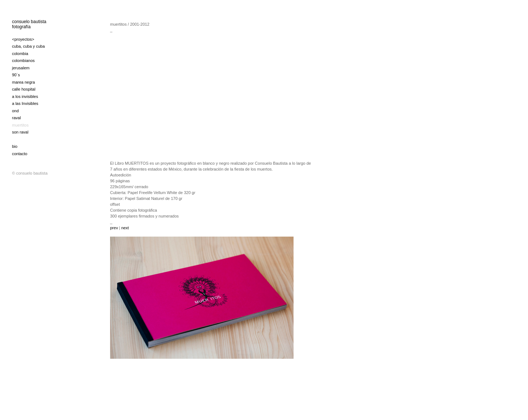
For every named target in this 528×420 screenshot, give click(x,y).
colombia (20, 54)
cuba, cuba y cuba (28, 46)
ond (15, 111)
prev (114, 228)
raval (17, 118)
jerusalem (21, 68)
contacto (20, 154)
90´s (16, 75)
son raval (20, 132)
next (124, 228)
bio (15, 146)
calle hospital (24, 89)
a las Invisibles (25, 103)
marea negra (23, 82)
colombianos (23, 61)
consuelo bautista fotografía (29, 24)
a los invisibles (25, 96)
